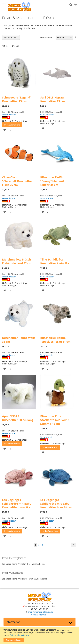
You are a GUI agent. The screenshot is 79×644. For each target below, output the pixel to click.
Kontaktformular (40, 615)
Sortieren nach (47, 37)
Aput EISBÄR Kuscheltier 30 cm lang (18, 418)
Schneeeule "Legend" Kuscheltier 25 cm (17, 99)
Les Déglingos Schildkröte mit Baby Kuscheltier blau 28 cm (56, 504)
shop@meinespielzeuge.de (41, 612)
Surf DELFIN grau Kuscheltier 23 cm (53, 99)
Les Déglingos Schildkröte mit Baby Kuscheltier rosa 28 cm (18, 504)
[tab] (39, 622)
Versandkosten (9, 115)
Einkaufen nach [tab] (11, 37)
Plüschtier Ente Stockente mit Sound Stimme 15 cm (55, 420)
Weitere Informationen (19, 635)
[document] (40, 635)
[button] (5, 130)
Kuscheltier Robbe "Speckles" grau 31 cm (55, 340)
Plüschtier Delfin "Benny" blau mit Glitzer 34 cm (52, 181)
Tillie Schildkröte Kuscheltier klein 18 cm (56, 261)
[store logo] (20, 7)
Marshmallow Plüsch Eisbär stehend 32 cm (17, 261)
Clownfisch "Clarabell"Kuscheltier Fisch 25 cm (18, 181)
